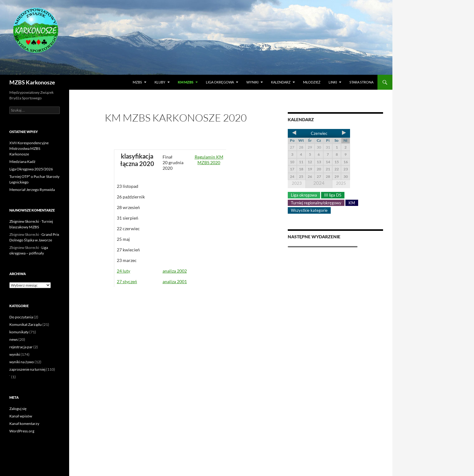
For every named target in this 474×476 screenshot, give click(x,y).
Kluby (160, 82)
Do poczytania (21, 317)
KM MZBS (186, 82)
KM (352, 203)
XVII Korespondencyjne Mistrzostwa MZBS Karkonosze (29, 148)
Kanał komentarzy (24, 424)
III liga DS (333, 195)
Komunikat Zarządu (26, 324)
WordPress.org (22, 431)
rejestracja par (21, 347)
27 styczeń (127, 281)
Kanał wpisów (21, 416)
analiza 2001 (175, 281)
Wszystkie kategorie (309, 210)
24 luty (123, 271)
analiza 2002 (175, 271)
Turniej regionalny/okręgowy (316, 203)
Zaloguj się (18, 409)
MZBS (137, 82)
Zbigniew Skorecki (24, 221)
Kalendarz (281, 82)
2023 (297, 183)
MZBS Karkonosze (32, 82)
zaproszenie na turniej (27, 369)
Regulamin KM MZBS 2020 (209, 160)
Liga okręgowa (220, 82)
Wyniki (252, 82)
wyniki (15, 354)
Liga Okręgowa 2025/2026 (31, 169)
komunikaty (19, 332)
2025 (341, 183)
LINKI (333, 82)
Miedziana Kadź (22, 162)
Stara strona (361, 82)
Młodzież (312, 82)
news (14, 339)
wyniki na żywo (22, 362)
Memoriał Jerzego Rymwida (32, 190)
